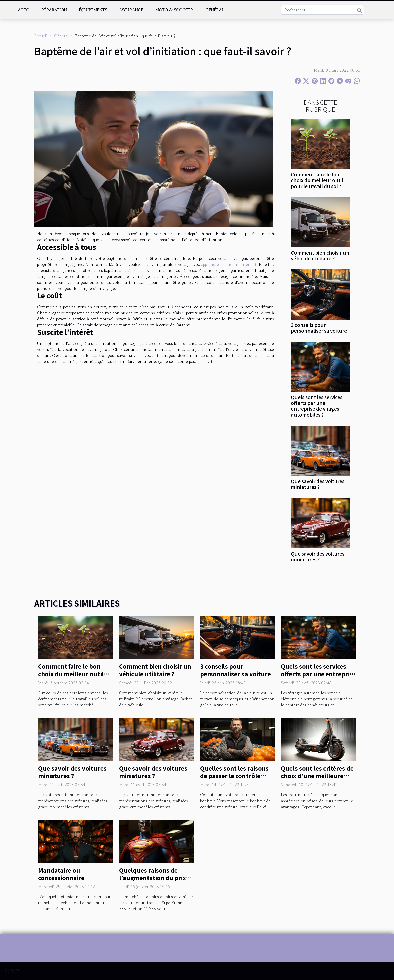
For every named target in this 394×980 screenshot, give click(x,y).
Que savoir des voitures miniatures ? (318, 484)
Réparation (54, 10)
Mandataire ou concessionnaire (61, 874)
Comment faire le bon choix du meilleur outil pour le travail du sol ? (317, 180)
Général (215, 10)
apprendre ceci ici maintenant (229, 264)
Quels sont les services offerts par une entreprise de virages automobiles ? (317, 406)
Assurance (131, 10)
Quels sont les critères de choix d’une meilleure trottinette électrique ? (317, 776)
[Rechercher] (323, 10)
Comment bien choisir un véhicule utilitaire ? (320, 255)
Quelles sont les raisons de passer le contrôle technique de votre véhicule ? (234, 779)
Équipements (93, 10)
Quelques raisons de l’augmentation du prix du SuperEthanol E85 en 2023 (154, 881)
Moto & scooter (174, 10)
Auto (24, 10)
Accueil (41, 36)
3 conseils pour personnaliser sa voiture (319, 328)
